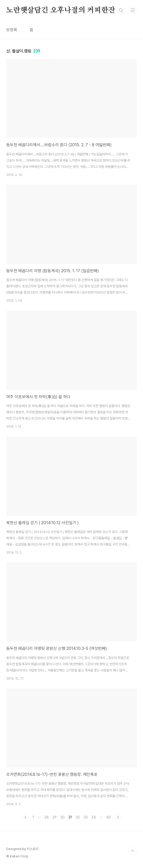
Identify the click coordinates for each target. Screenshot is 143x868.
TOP (133, 851)
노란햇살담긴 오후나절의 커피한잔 (61, 10)
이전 (26, 817)
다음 (118, 817)
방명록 (12, 30)
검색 (121, 10)
